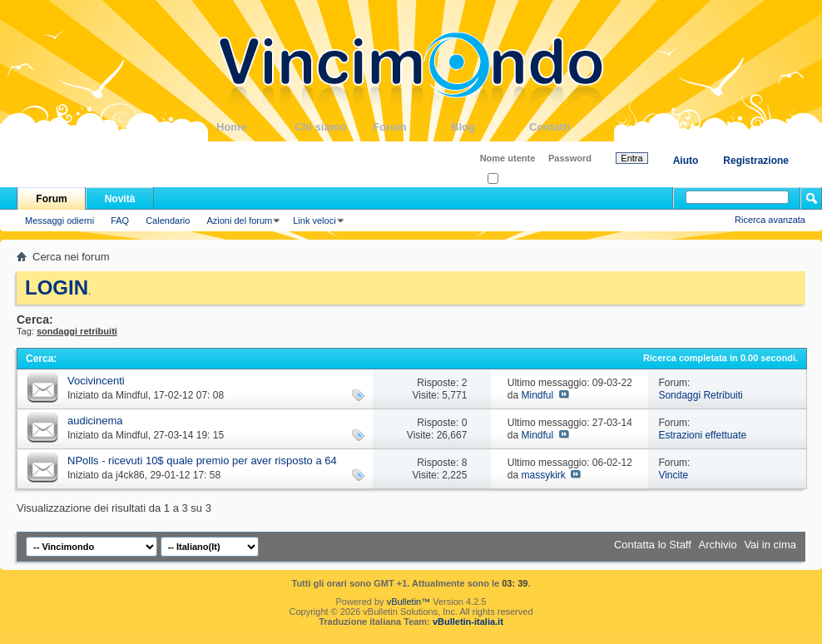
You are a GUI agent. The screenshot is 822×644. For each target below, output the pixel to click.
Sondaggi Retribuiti (700, 395)
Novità (120, 199)
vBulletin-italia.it (468, 622)
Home (255, 127)
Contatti (568, 127)
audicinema (95, 421)
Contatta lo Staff (653, 545)
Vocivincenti (96, 381)
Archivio (718, 545)
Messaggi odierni (59, 220)
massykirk (543, 475)
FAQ (120, 220)
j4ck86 (130, 475)
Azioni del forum (239, 220)
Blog (490, 127)
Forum (412, 127)
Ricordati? (513, 179)
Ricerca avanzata (770, 220)
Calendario (168, 220)
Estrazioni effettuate (702, 435)
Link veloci (314, 220)
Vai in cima (770, 545)
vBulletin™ (409, 602)
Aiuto (686, 161)
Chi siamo (334, 127)
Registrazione (756, 161)
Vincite (673, 475)
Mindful (132, 395)
